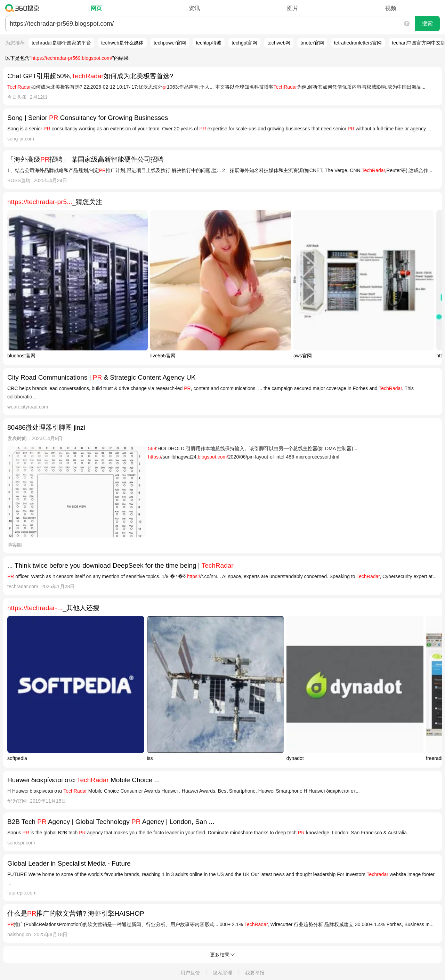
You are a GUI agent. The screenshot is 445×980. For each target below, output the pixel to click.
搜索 (427, 23)
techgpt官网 (244, 43)
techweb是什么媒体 (122, 43)
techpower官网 (170, 43)
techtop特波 (209, 43)
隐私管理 (222, 973)
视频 (391, 8)
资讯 (194, 8)
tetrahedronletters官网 (358, 43)
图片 (293, 8)
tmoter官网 (312, 43)
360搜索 (24, 8)
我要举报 (255, 973)
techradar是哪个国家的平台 (61, 43)
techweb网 (279, 43)
